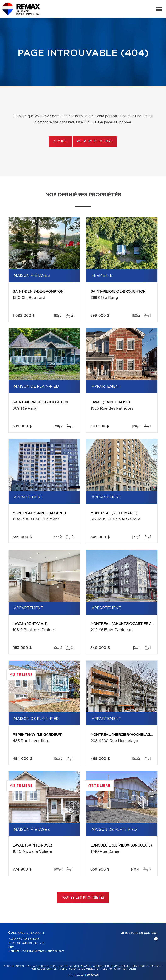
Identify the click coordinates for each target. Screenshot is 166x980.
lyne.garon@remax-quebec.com (42, 951)
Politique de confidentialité (48, 969)
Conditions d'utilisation (85, 969)
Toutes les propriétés (83, 898)
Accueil (60, 142)
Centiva (92, 975)
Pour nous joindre (95, 142)
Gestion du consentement (119, 969)
